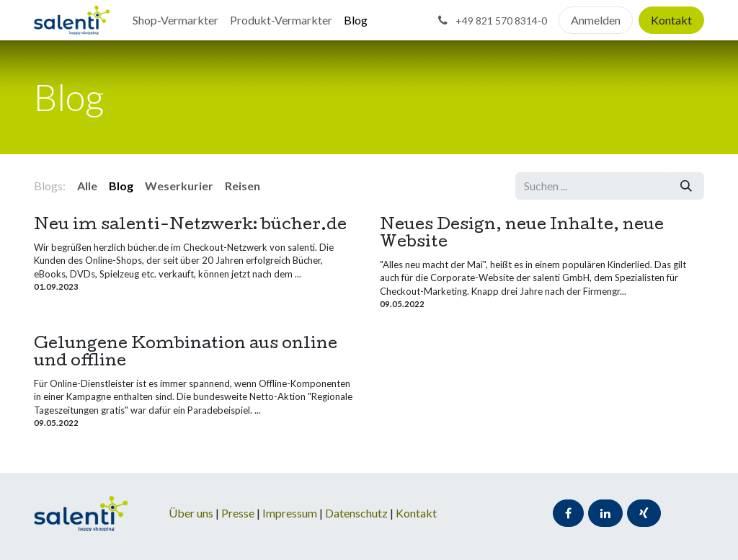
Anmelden (596, 20)
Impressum (291, 513)
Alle (87, 186)
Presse (238, 513)
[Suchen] (686, 186)
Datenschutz (357, 513)
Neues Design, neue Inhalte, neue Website (522, 235)
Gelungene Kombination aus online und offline (186, 354)
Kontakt (671, 20)
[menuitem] (175, 20)
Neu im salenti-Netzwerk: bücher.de (190, 226)
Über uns (191, 513)
